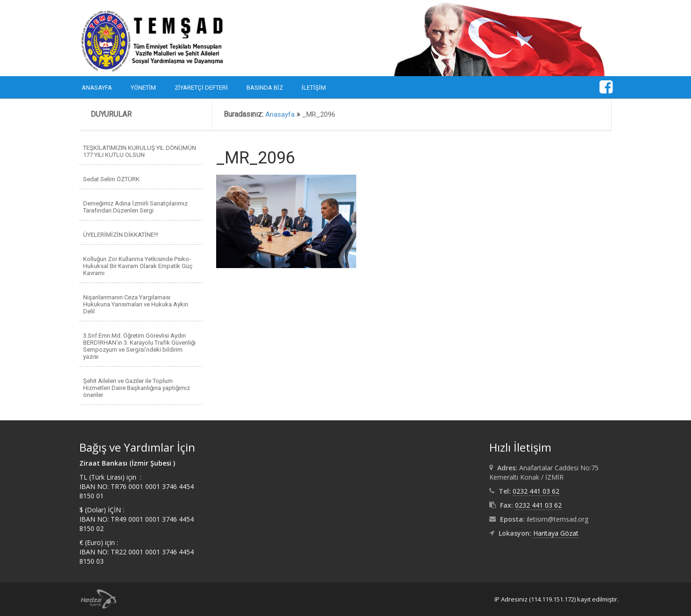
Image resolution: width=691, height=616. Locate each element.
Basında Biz (265, 88)
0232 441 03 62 (536, 491)
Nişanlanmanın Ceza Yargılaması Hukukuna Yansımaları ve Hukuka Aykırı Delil (136, 304)
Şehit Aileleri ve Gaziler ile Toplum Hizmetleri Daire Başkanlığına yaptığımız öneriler (137, 388)
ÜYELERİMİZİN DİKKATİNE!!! (121, 235)
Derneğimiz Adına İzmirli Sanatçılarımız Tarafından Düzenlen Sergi (135, 207)
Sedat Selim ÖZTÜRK (111, 179)
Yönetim (143, 88)
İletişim (314, 88)
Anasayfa (97, 88)
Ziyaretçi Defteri (201, 88)
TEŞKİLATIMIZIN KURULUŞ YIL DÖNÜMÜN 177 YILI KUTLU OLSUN (140, 151)
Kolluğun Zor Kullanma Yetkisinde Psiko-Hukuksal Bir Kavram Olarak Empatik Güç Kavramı (138, 266)
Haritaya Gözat (556, 533)
